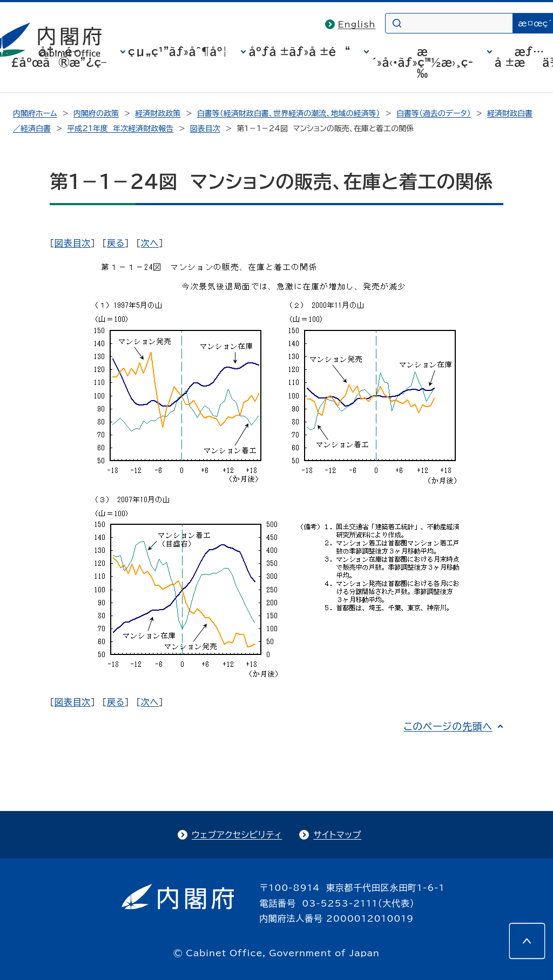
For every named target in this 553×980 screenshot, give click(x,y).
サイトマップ (337, 835)
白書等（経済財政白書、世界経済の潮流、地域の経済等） (289, 113)
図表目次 (205, 129)
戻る (116, 243)
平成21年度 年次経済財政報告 (120, 129)
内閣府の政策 (96, 113)
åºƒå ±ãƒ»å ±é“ (299, 51)
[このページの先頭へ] (527, 941)
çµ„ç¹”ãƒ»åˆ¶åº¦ (178, 51)
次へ (150, 243)
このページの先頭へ (448, 726)
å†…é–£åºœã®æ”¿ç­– (59, 57)
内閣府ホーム (35, 113)
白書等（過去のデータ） (434, 113)
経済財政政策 (158, 113)
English (357, 24)
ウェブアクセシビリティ (237, 835)
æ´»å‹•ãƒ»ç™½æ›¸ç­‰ (422, 62)
